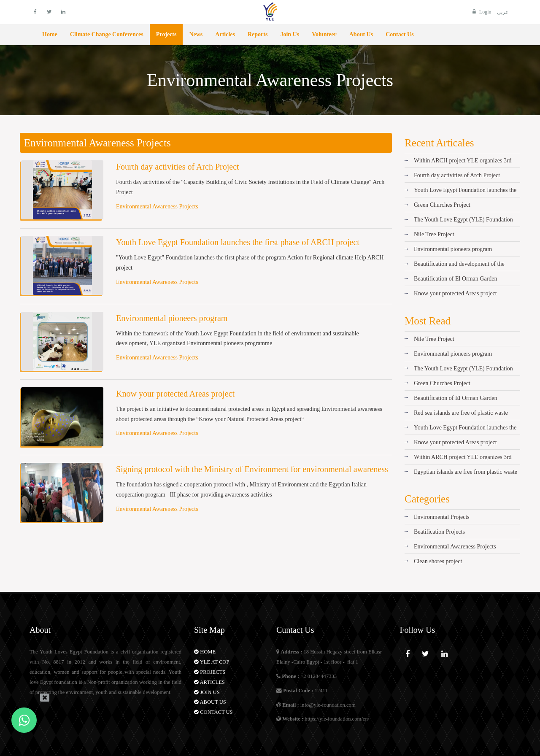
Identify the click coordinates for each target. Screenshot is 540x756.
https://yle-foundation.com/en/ (337, 719)
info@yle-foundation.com (328, 705)
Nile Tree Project (434, 234)
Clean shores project (438, 561)
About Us (361, 34)
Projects (166, 34)
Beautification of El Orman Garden (455, 279)
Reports (258, 34)
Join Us (290, 34)
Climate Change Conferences (107, 34)
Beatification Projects (439, 532)
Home (50, 34)
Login (481, 12)
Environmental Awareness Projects (157, 207)
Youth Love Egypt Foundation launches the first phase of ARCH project (238, 242)
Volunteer (324, 34)
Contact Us (400, 34)
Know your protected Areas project (175, 394)
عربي (503, 12)
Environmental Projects (442, 517)
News (196, 34)
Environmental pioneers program (172, 318)
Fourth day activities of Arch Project (178, 167)
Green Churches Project (442, 205)
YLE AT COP (212, 662)
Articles (225, 34)
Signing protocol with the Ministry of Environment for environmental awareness (252, 469)
